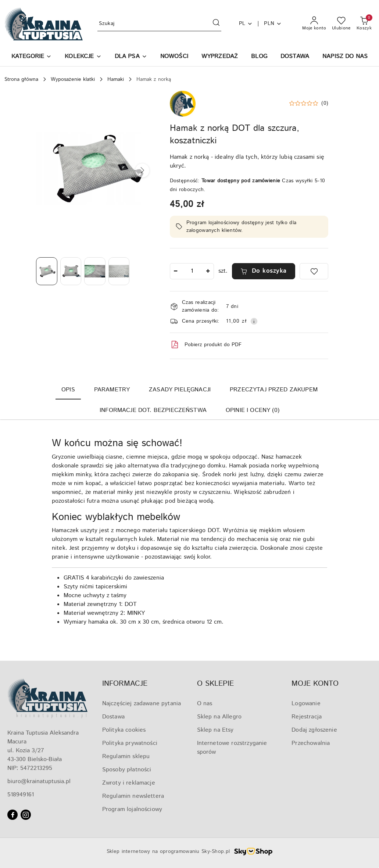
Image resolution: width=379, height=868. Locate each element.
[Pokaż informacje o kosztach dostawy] (254, 321)
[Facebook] (12, 815)
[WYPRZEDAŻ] (220, 57)
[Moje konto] (314, 24)
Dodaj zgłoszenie (314, 730)
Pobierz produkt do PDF (206, 345)
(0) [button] (325, 103)
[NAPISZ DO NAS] (345, 57)
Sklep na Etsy (215, 730)
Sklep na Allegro (219, 717)
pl (246, 24)
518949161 (21, 795)
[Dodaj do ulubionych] (314, 271)
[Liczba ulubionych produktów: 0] (341, 24)
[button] (31, 57)
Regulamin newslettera (133, 796)
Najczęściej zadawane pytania (142, 704)
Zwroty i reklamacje (129, 783)
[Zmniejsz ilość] (176, 271)
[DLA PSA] (131, 57)
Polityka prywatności (130, 743)
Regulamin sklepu (126, 756)
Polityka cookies (124, 730)
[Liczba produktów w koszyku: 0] (364, 24)
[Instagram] (26, 815)
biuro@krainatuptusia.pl (39, 781)
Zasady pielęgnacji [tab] (180, 390)
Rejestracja (307, 717)
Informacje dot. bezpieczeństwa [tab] (153, 410)
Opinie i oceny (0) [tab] (253, 410)
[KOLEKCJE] (83, 57)
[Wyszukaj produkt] (159, 24)
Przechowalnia (311, 743)
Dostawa (113, 717)
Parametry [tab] (112, 390)
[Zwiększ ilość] (208, 271)
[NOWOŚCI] (174, 57)
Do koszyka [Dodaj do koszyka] (264, 271)
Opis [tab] (68, 390)
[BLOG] (259, 57)
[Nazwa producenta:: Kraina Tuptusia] (183, 103)
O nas (205, 704)
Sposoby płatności (127, 770)
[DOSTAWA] (295, 57)
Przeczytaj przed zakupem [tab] (274, 390)
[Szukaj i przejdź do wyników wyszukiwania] (216, 24)
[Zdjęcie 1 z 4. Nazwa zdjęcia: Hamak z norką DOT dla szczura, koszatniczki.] (47, 271)
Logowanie (306, 704)
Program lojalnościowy (132, 809)
